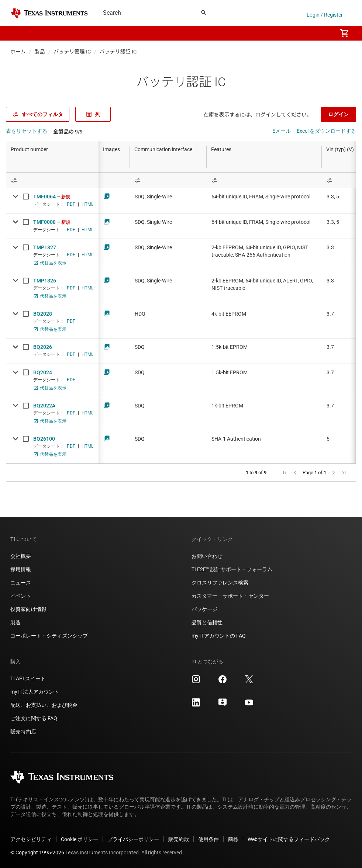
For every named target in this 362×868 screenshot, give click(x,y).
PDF (71, 204)
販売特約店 (23, 732)
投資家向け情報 (28, 609)
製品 (40, 52)
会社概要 (21, 556)
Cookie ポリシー (80, 839)
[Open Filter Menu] (52, 180)
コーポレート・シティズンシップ (49, 636)
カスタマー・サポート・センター (230, 596)
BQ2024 (43, 372)
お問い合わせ (207, 556)
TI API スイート (28, 678)
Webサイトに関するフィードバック (289, 839)
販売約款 (179, 839)
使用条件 (208, 839)
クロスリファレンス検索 (220, 583)
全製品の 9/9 (68, 132)
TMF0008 (44, 222)
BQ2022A (44, 406)
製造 (15, 622)
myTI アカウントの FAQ (219, 636)
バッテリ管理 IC (72, 52)
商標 (233, 839)
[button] (18, 33)
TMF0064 (44, 197)
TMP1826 (45, 281)
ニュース (21, 583)
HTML (87, 204)
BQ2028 (43, 314)
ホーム (18, 52)
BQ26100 (44, 439)
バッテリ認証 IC (118, 52)
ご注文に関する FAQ (34, 718)
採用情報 (21, 569)
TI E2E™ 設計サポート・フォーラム (232, 569)
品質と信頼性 (207, 622)
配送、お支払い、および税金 (44, 705)
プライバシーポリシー (133, 839)
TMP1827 (45, 247)
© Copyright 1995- (37, 853)
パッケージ (204, 609)
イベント (21, 596)
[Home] (49, 13)
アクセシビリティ (31, 839)
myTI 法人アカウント (35, 692)
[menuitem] (324, 33)
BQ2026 (43, 347)
